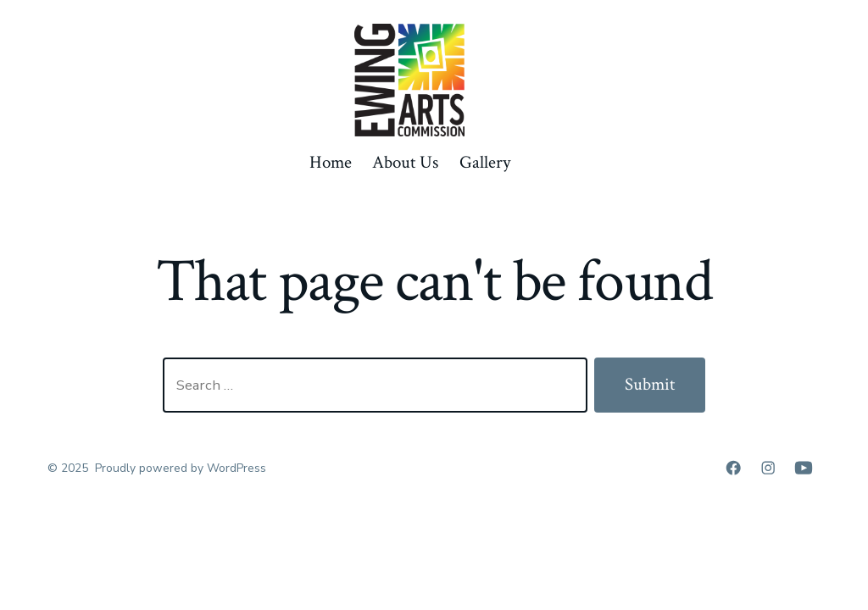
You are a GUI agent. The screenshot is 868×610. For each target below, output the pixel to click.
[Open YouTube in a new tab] (804, 468)
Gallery (485, 162)
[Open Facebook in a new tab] (733, 468)
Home (331, 162)
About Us (405, 162)
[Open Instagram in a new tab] (768, 468)
